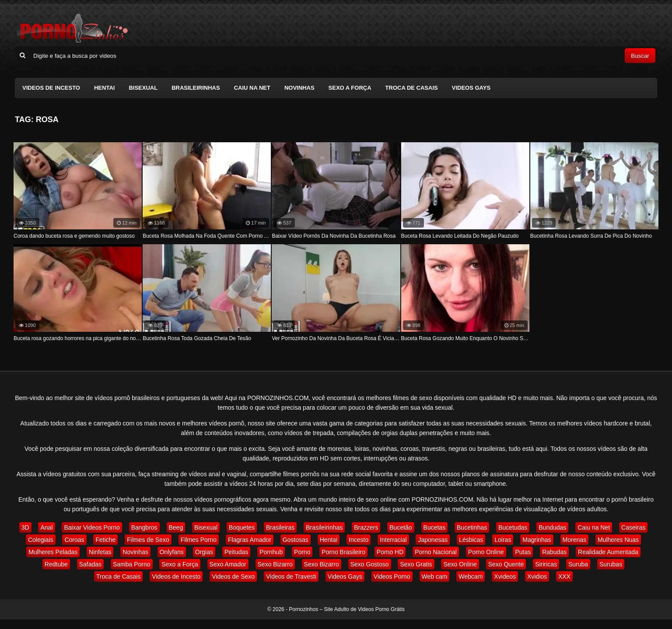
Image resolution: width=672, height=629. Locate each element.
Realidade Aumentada (608, 552)
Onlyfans (172, 552)
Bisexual (143, 88)
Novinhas (299, 88)
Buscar (640, 56)
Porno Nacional (436, 552)
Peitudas (236, 552)
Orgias (204, 552)
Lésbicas (471, 540)
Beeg (176, 527)
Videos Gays (471, 88)
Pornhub (271, 552)
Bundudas (552, 527)
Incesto (359, 540)
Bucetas (435, 527)
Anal (46, 527)
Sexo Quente (506, 564)
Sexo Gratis (416, 564)
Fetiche (105, 540)
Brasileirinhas (196, 88)
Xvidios (537, 576)
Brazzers (366, 527)
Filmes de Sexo (148, 540)
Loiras (503, 540)
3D (25, 527)
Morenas (574, 540)
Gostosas (296, 540)
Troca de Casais (412, 88)
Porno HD (390, 552)
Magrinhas (537, 540)
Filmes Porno (199, 540)
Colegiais (41, 540)
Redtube (56, 564)
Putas (523, 552)
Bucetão (401, 527)
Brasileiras (280, 527)
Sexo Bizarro (275, 564)
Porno (302, 552)
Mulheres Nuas (618, 540)
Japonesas (433, 540)
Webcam (471, 576)
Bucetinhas (472, 527)
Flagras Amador (250, 540)
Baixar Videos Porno (92, 527)
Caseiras (633, 527)
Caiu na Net (252, 88)
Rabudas (554, 552)
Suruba (578, 564)
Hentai (104, 88)
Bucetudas (513, 527)
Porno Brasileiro (343, 552)
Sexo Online (460, 564)
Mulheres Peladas (53, 552)
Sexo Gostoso (370, 564)
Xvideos (505, 576)
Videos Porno (392, 576)
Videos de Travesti (291, 576)
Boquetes (242, 527)
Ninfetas (100, 552)
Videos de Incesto (51, 88)
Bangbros (144, 527)
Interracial (393, 540)
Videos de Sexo (233, 576)
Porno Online (486, 552)
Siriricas (546, 564)
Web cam (435, 576)
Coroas (74, 540)
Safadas (90, 564)
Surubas (611, 564)
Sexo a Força (350, 88)
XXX (564, 576)
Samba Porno (132, 564)
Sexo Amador (228, 564)
